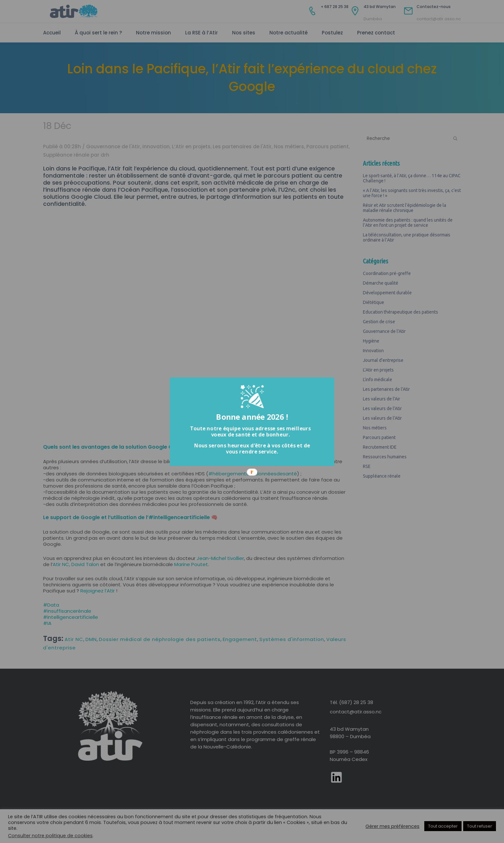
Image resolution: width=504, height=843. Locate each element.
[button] (250, 431)
